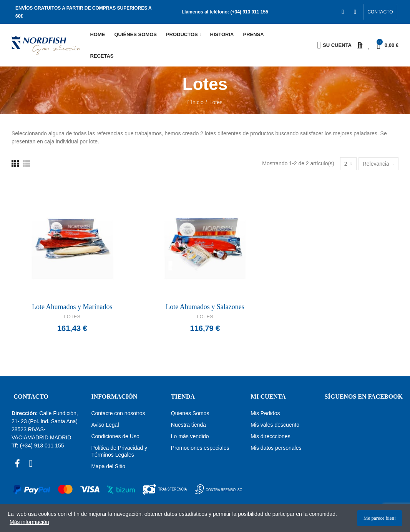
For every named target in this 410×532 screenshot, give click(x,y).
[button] (380, 12)
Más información (29, 522)
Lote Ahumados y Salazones (205, 307)
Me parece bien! (380, 518)
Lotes (72, 317)
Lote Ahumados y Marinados (72, 307)
